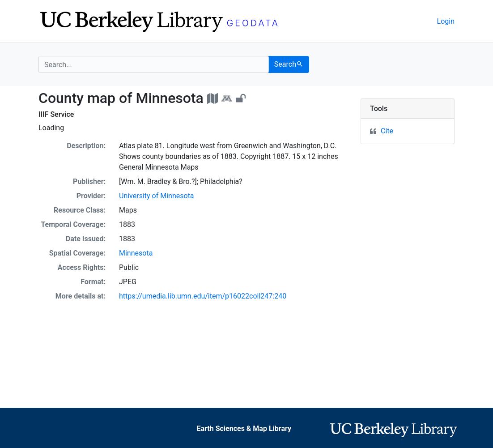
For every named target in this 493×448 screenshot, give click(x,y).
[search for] (154, 64)
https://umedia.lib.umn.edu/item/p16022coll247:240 (203, 296)
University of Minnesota (157, 196)
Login (446, 21)
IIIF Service (56, 114)
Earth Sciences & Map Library (244, 429)
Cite (387, 131)
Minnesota (136, 253)
